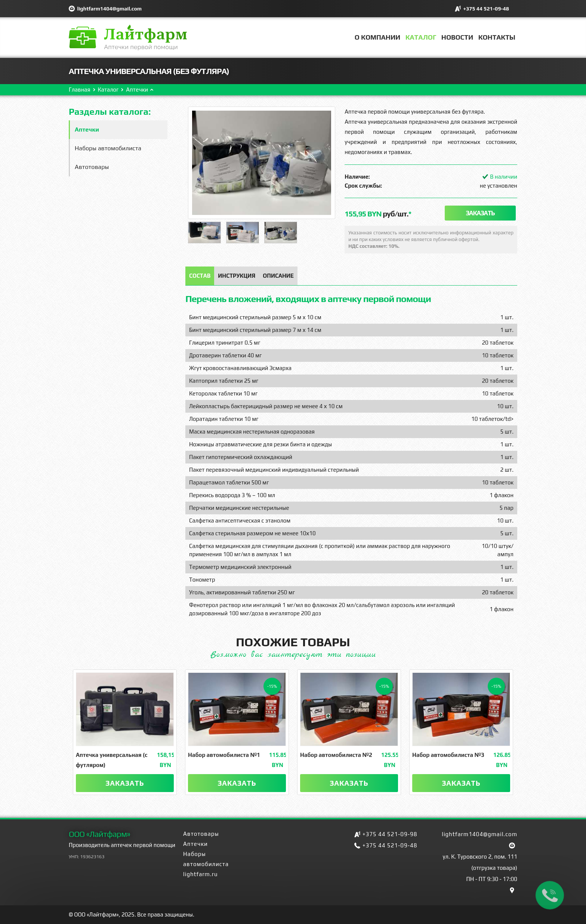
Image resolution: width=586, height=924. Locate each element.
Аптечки (137, 90)
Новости (457, 37)
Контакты (497, 37)
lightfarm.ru (201, 874)
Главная (80, 90)
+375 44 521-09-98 (390, 834)
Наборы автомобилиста (108, 148)
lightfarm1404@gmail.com (109, 9)
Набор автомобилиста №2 (336, 755)
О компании (377, 37)
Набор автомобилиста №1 (224, 755)
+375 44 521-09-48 (486, 9)
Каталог (421, 37)
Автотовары (92, 167)
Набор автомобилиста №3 (448, 755)
